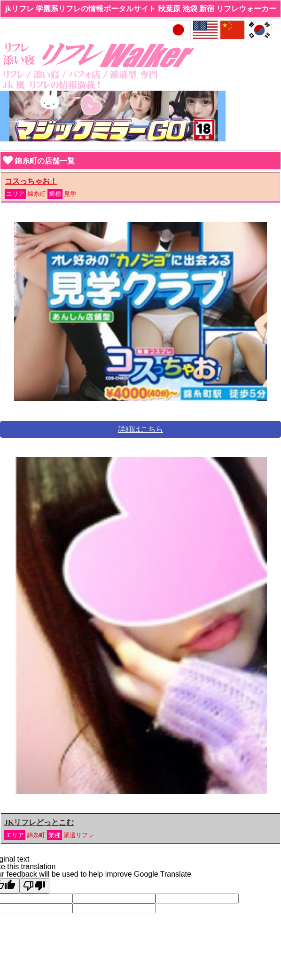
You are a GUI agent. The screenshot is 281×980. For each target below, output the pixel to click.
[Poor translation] (34, 886)
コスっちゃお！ (31, 181)
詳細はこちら (140, 429)
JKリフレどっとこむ (39, 822)
